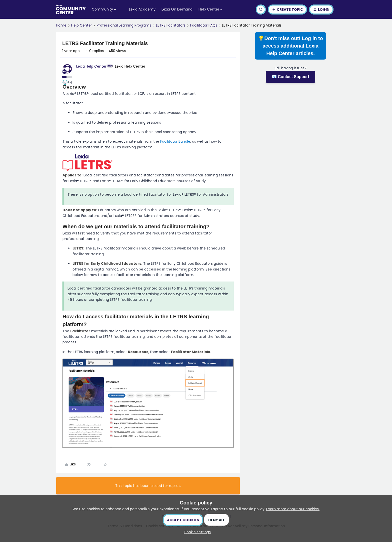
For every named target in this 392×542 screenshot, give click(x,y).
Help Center (82, 25)
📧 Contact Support (290, 77)
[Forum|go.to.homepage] (71, 10)
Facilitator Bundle (175, 141)
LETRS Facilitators (171, 25)
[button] (287, 10)
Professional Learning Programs (124, 25)
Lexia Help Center (91, 66)
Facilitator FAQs (204, 25)
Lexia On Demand (177, 9)
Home (61, 25)
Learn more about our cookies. (293, 509)
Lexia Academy (142, 9)
